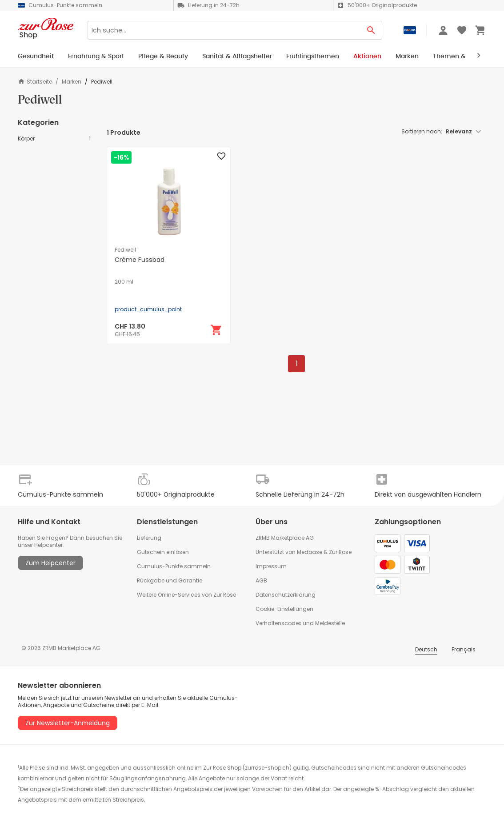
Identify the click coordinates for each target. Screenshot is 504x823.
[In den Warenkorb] (216, 330)
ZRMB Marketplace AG (285, 538)
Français (464, 649)
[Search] (224, 30)
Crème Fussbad (140, 260)
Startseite (35, 82)
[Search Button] (371, 30)
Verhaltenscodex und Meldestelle (300, 623)
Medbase (310, 552)
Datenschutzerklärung (286, 595)
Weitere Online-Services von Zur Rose (186, 595)
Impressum (271, 566)
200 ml (124, 282)
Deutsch (426, 649)
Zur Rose (340, 552)
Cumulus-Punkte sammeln (174, 566)
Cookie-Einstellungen (284, 609)
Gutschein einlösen (163, 552)
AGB (261, 580)
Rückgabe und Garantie (170, 580)
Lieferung (149, 538)
